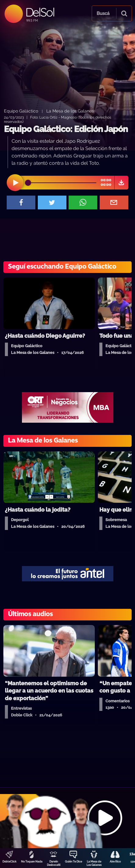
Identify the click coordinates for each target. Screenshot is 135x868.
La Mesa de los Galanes (70, 111)
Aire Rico (115, 862)
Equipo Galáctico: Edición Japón (66, 129)
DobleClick (9, 862)
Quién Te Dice (73, 862)
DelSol (40, 12)
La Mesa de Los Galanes (94, 863)
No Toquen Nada (32, 862)
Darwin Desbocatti (54, 863)
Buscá (103, 13)
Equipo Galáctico (21, 111)
